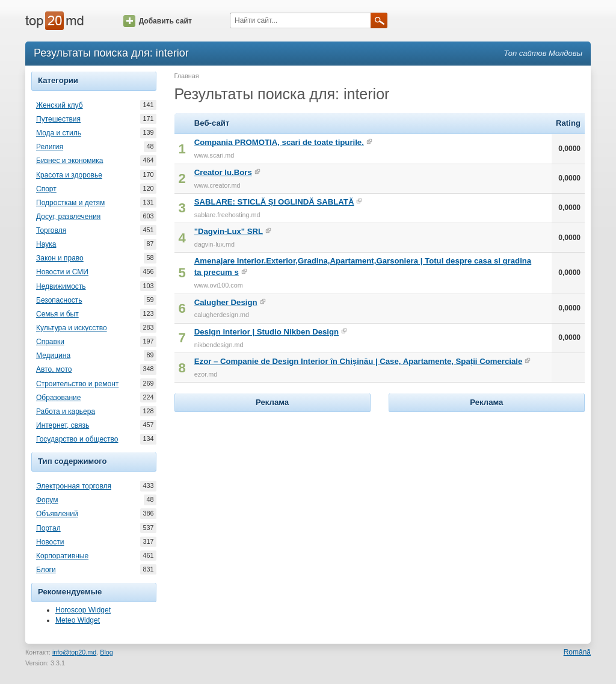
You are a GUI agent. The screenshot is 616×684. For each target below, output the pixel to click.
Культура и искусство (72, 328)
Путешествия (58, 119)
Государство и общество (77, 439)
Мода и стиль (59, 133)
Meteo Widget (78, 620)
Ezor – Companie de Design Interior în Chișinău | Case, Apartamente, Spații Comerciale (359, 361)
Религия (50, 147)
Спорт (46, 189)
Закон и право (60, 258)
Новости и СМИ (62, 272)
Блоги (46, 570)
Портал (48, 528)
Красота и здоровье (69, 175)
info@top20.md (74, 652)
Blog (106, 652)
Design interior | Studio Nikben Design (266, 332)
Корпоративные (62, 556)
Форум (47, 500)
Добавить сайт (158, 21)
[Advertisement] (273, 490)
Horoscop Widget (83, 610)
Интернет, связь (63, 425)
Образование (58, 398)
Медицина (53, 356)
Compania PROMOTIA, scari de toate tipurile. (279, 142)
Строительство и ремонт (77, 384)
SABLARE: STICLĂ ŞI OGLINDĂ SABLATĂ (274, 202)
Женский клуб (60, 105)
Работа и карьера (66, 411)
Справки (50, 342)
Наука (46, 244)
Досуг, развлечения (68, 217)
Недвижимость (61, 286)
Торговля (51, 230)
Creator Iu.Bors (223, 172)
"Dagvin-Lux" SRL (229, 231)
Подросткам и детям (70, 203)
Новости (50, 542)
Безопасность (59, 300)
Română (577, 652)
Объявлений (57, 514)
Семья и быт (57, 314)
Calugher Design (226, 302)
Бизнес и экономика (69, 161)
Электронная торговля (74, 486)
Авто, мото (54, 369)
